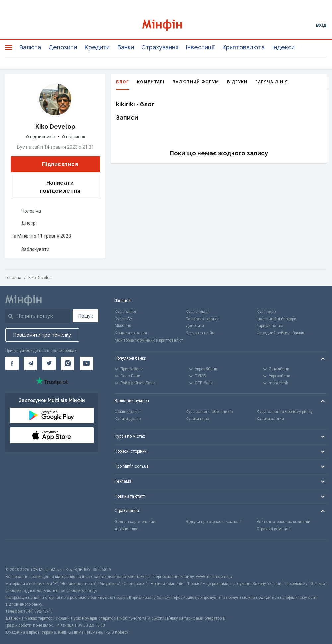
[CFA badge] (20, 553)
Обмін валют (127, 412)
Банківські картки (202, 319)
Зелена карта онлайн (135, 522)
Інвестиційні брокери (276, 319)
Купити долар (128, 419)
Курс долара (198, 312)
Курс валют (126, 312)
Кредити (97, 47)
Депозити (63, 47)
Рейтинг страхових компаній (284, 522)
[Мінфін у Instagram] (68, 363)
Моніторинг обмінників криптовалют (149, 340)
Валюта (30, 47)
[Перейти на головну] (166, 25)
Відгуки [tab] (237, 82)
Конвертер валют (131, 333)
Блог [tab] (123, 85)
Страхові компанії (273, 529)
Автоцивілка (127, 529)
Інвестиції (200, 47)
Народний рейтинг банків (281, 333)
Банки (126, 47)
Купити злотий (270, 419)
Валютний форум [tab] (196, 82)
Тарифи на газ (270, 326)
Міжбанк (123, 326)
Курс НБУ (124, 319)
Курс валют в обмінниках (210, 412)
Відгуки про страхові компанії (214, 522)
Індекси (283, 47)
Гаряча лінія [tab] (272, 82)
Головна (13, 278)
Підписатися (55, 165)
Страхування (160, 47)
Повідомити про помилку (42, 335)
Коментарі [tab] (151, 82)
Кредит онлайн (200, 333)
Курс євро (266, 312)
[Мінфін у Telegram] (31, 363)
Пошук (86, 316)
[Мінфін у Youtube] (86, 363)
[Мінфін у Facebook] (12, 363)
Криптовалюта (243, 47)
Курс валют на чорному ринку (285, 412)
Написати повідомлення (48, 187)
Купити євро (197, 419)
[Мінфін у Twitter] (49, 363)
